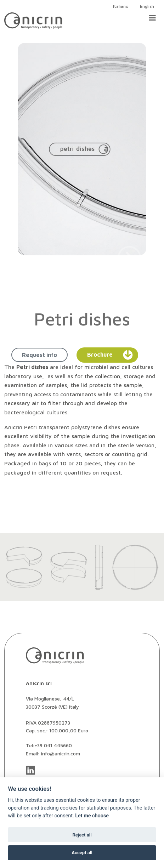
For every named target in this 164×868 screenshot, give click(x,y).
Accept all (82, 853)
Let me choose (92, 816)
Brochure (110, 355)
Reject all (82, 835)
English (147, 6)
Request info (39, 355)
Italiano (121, 6)
